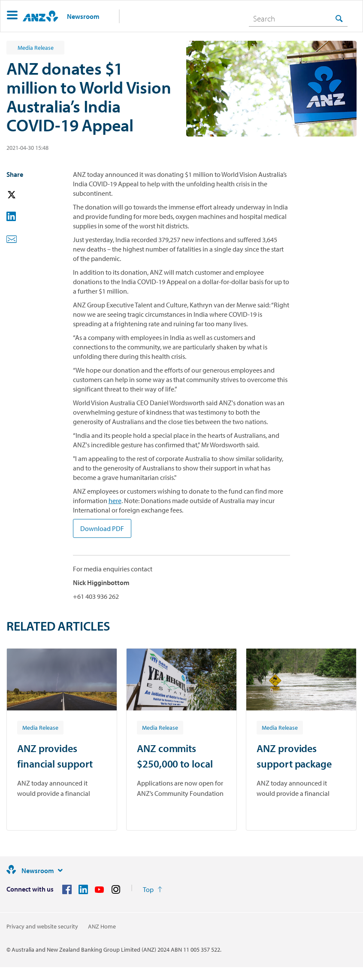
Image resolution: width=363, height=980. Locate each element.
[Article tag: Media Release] (40, 727)
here (115, 501)
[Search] (298, 18)
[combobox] (298, 18)
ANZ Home (102, 926)
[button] (12, 16)
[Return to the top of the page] (153, 889)
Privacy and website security (42, 926)
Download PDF (102, 528)
